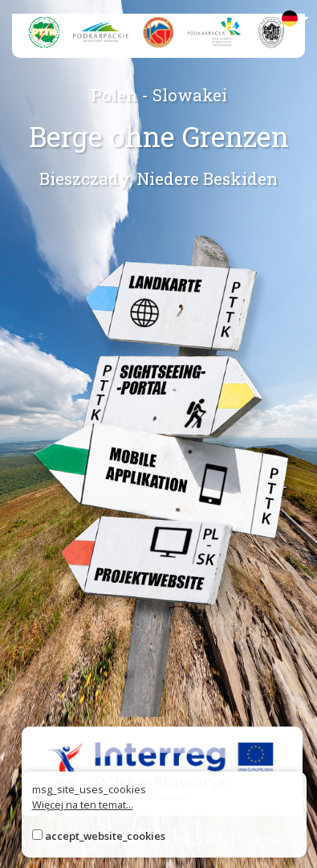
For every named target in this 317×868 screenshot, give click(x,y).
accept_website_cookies (105, 836)
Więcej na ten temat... (83, 805)
